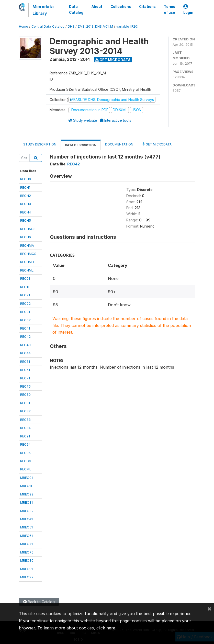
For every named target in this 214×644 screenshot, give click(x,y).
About (97, 7)
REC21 (25, 295)
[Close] (209, 608)
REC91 (25, 436)
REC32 (25, 320)
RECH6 (26, 237)
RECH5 (26, 220)
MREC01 (26, 478)
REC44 (25, 353)
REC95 (25, 453)
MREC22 (27, 494)
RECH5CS (28, 229)
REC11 (25, 287)
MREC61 (26, 536)
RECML (26, 469)
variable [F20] (127, 26)
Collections (121, 7)
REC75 (25, 386)
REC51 (25, 361)
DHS (71, 26)
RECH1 (25, 187)
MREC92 (27, 577)
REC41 (25, 328)
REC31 (25, 312)
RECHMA (27, 245)
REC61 (25, 370)
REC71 (25, 378)
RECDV (26, 461)
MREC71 (26, 544)
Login (188, 10)
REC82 (25, 411)
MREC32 (27, 511)
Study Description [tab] (40, 144)
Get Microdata (113, 60)
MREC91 (26, 569)
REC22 (25, 303)
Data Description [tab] (81, 145)
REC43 (25, 345)
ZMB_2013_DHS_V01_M (95, 26)
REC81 (25, 403)
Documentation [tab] (119, 144)
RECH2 (26, 196)
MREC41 (26, 519)
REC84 (25, 428)
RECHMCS (28, 254)
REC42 (25, 336)
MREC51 (26, 527)
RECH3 (26, 204)
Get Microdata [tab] (157, 144)
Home (24, 26)
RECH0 (26, 179)
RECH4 (26, 212)
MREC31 (26, 502)
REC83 (25, 420)
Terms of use (170, 9)
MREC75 (27, 552)
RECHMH (27, 262)
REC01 (25, 278)
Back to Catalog (39, 602)
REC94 (25, 444)
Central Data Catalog (48, 26)
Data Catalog (76, 9)
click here (106, 628)
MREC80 (27, 560)
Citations (147, 7)
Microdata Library (43, 10)
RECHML (27, 270)
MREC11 (26, 486)
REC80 (25, 394)
